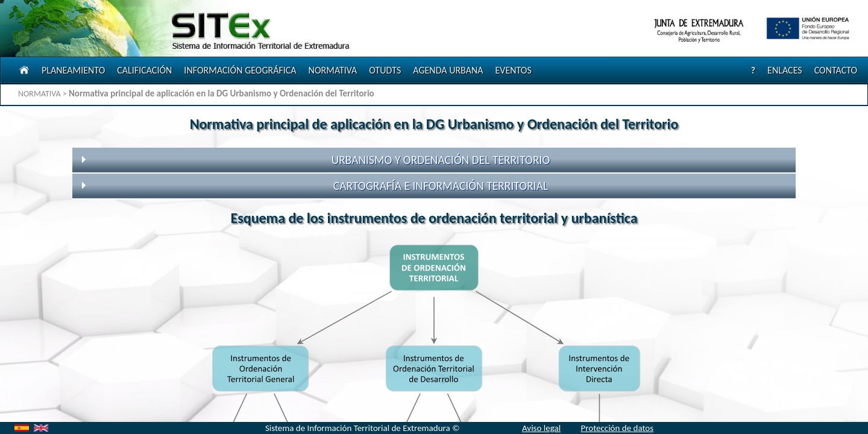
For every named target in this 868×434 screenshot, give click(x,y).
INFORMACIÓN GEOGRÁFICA (240, 70)
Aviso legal (541, 428)
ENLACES (785, 70)
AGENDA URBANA (448, 70)
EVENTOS (513, 70)
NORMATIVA (333, 70)
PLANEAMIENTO (73, 70)
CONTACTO (836, 70)
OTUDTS (385, 70)
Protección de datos (617, 428)
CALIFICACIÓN (144, 70)
